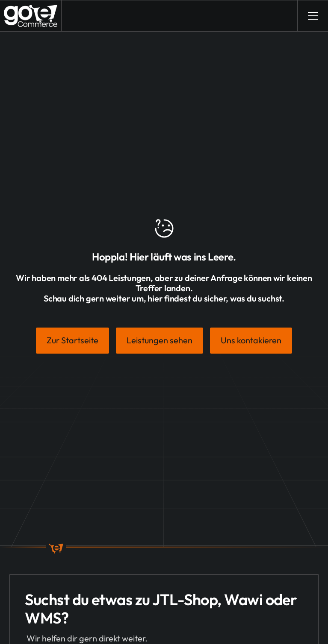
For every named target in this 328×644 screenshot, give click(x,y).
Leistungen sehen (160, 340)
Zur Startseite (72, 340)
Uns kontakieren (251, 340)
